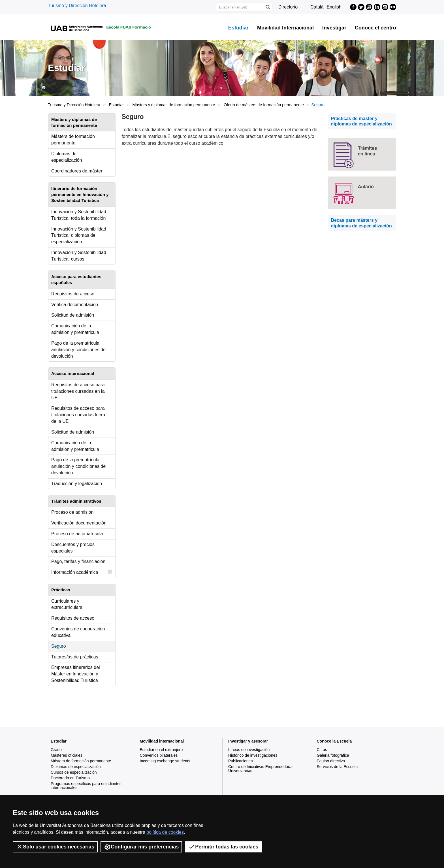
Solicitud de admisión (73, 315)
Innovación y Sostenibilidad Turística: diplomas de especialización (79, 235)
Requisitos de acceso (73, 294)
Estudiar (238, 28)
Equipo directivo (331, 761)
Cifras (322, 750)
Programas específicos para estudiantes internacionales (86, 786)
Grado (56, 750)
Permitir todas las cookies (223, 847)
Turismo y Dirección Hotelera (77, 6)
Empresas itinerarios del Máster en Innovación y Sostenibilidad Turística (76, 674)
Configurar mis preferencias (141, 847)
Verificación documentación (79, 523)
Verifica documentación (75, 305)
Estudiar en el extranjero (161, 750)
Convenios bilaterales (159, 755)
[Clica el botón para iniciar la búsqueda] (268, 7)
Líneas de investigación (249, 750)
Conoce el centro (375, 28)
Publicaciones (240, 761)
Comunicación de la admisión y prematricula (75, 329)
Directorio (288, 7)
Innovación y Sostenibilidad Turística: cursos (79, 256)
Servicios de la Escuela (337, 767)
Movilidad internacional (162, 741)
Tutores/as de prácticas (75, 657)
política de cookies (165, 832)
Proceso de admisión (72, 512)
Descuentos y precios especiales (73, 548)
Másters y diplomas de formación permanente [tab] (74, 122)
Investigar (334, 28)
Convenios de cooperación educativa (78, 632)
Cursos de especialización (74, 772)
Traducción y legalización (77, 484)
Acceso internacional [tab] (73, 373)
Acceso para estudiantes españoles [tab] (76, 280)
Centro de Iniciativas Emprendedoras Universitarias (261, 769)
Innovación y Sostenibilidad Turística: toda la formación (79, 215)
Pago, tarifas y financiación (78, 561)
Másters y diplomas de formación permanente (174, 105)
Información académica (82, 572)
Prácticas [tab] (61, 590)
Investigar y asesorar (248, 741)
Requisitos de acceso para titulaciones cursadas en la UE (78, 391)
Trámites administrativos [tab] (76, 501)
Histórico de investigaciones (253, 755)
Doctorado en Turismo (70, 778)
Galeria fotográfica (333, 755)
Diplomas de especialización (67, 157)
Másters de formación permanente (73, 140)
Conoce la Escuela (334, 741)
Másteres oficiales (67, 755)
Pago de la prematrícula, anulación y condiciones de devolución (78, 350)
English (334, 7)
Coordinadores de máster (77, 171)
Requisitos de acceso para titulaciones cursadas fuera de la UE (78, 415)
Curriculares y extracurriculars (67, 604)
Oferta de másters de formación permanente (264, 105)
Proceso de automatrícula (77, 534)
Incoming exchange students (165, 761)
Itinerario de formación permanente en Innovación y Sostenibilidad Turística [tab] (80, 195)
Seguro (59, 646)
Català (317, 7)
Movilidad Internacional (285, 28)
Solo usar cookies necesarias (55, 847)
